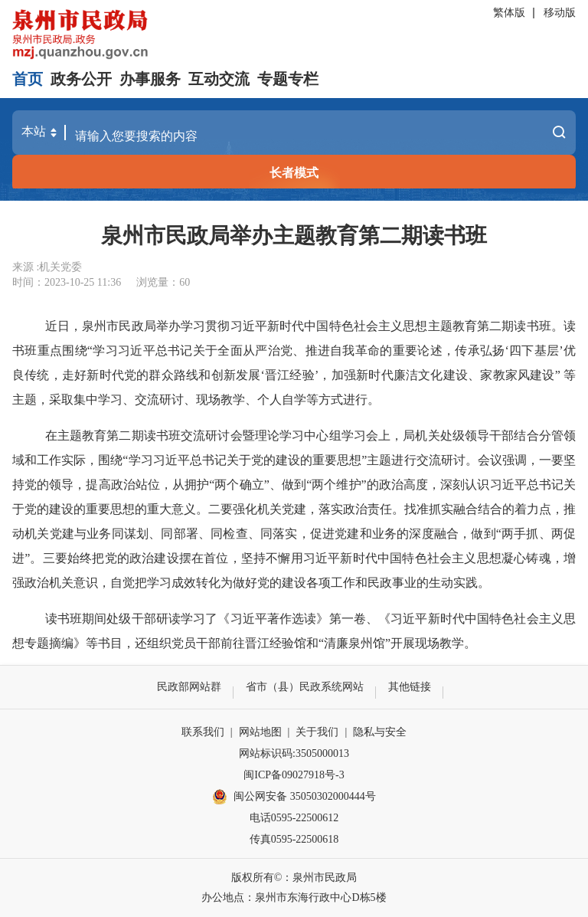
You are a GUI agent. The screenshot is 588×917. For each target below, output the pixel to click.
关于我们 (317, 732)
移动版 (560, 13)
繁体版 (509, 13)
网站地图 (260, 732)
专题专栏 (288, 79)
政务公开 (81, 79)
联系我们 (203, 732)
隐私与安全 (380, 732)
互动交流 (219, 79)
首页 (28, 79)
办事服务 (150, 79)
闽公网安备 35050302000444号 (294, 797)
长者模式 (294, 173)
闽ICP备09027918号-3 (294, 775)
